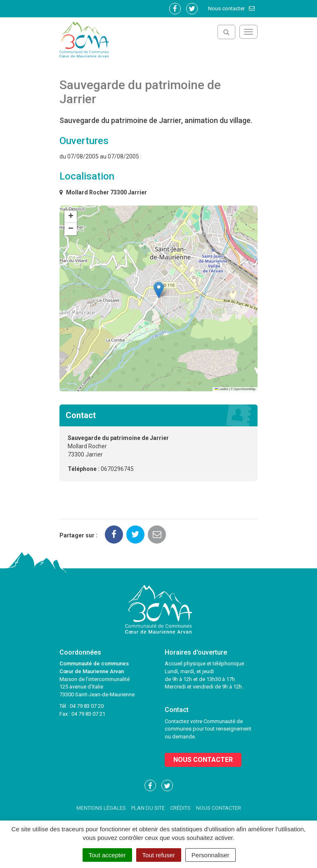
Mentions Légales (101, 808)
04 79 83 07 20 (87, 706)
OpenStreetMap (245, 389)
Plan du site (148, 808)
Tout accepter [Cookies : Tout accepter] (107, 855)
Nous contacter (232, 8)
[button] (159, 290)
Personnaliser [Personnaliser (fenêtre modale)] (211, 855)
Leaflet (221, 389)
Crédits (180, 808)
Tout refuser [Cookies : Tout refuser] (159, 855)
